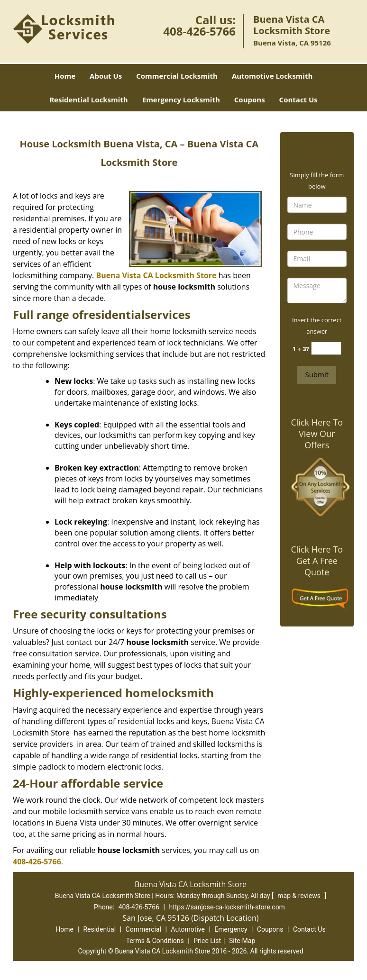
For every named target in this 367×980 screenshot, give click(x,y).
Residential (99, 929)
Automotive (188, 929)
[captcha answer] (326, 349)
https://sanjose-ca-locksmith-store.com (227, 907)
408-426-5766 (199, 31)
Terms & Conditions (155, 941)
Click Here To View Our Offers (317, 434)
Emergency (231, 929)
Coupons (250, 100)
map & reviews (300, 896)
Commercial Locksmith (177, 76)
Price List (207, 941)
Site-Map (242, 941)
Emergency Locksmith (181, 100)
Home (65, 76)
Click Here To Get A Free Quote (317, 561)
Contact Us (298, 100)
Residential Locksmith (89, 100)
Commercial (143, 929)
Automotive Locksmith (272, 76)
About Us (106, 76)
